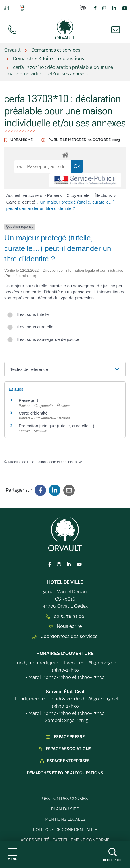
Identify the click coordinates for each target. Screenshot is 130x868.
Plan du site (65, 809)
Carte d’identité (21, 202)
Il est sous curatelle (30, 327)
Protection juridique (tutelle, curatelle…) (57, 426)
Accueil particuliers (25, 195)
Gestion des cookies (65, 799)
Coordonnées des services (65, 636)
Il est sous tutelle (28, 314)
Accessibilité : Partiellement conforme (65, 840)
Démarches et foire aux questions (65, 773)
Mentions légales (65, 819)
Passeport (28, 400)
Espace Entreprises (68, 761)
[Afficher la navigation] (13, 855)
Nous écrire (65, 626)
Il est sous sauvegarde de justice (43, 339)
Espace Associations (69, 749)
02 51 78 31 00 (65, 616)
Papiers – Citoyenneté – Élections (80, 195)
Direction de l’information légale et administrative (45, 462)
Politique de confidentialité (65, 830)
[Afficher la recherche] (113, 854)
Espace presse (69, 737)
